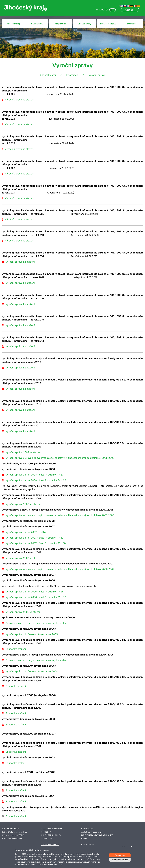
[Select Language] (130, 10)
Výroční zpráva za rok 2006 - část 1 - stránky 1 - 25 (35, 592)
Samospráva (37, 24)
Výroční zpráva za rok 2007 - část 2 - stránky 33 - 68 (36, 543)
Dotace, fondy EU (108, 24)
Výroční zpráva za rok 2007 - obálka (26, 532)
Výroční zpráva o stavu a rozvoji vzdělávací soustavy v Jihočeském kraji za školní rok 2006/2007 (60, 569)
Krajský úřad (61, 24)
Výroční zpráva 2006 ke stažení (23, 612)
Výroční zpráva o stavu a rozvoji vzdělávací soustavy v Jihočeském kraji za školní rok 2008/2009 (60, 458)
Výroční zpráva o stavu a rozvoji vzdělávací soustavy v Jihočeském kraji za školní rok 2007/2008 (60, 515)
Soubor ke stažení (16, 649)
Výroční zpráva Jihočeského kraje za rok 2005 (32, 634)
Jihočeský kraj (13, 24)
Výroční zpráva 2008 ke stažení (23, 504)
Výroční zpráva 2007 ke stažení (23, 558)
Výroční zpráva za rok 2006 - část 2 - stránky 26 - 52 (36, 597)
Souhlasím (120, 855)
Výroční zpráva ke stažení (19, 100)
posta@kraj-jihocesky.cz (91, 832)
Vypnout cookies (120, 860)
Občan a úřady (84, 24)
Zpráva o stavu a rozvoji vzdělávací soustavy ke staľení (36, 623)
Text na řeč (102, 10)
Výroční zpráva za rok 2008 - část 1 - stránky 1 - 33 (35, 475)
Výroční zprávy (97, 75)
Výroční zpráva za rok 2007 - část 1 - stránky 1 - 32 (34, 538)
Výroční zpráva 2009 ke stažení (23, 452)
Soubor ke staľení (15, 763)
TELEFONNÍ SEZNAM (50, 845)
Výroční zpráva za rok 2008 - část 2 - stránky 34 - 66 (36, 480)
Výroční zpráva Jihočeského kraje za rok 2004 (32, 671)
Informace (132, 24)
